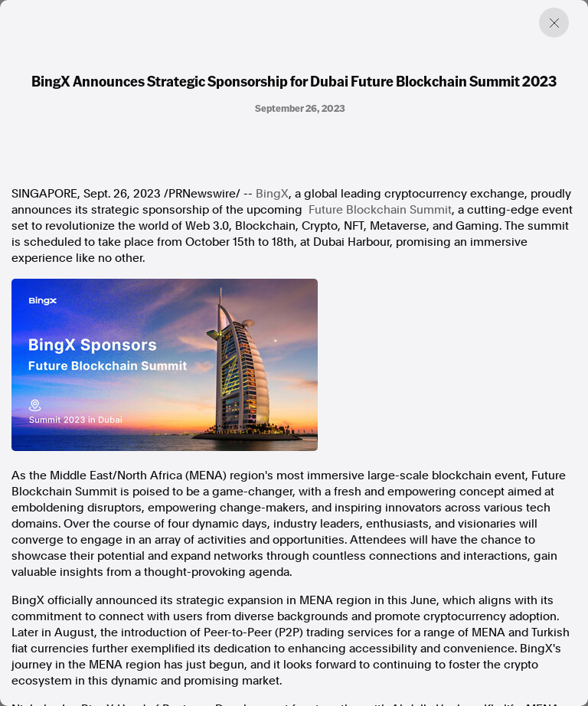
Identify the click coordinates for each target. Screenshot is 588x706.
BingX (272, 194)
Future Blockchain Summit (380, 210)
